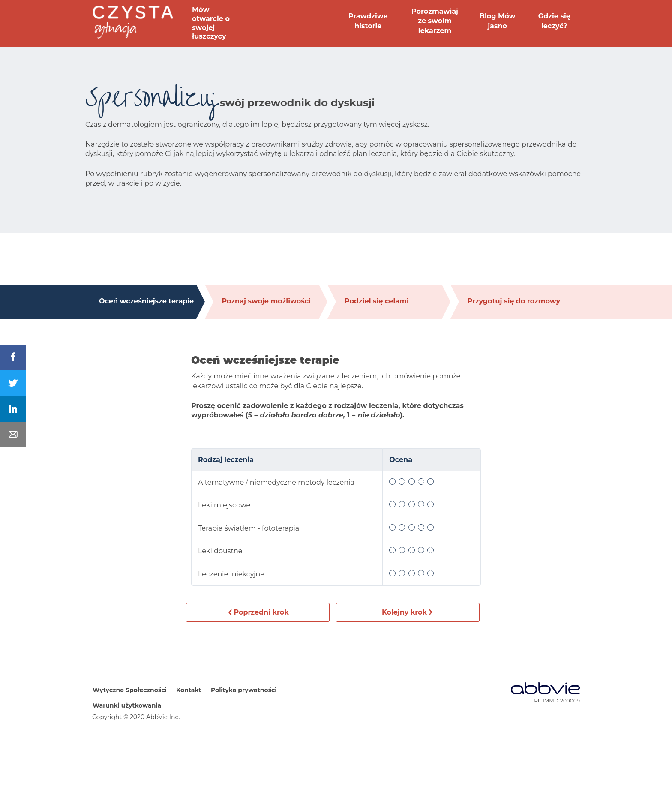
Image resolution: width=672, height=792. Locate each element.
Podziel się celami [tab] (377, 301)
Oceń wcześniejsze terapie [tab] (146, 301)
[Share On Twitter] (13, 383)
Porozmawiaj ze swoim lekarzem (435, 21)
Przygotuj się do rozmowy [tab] (514, 301)
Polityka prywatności (244, 690)
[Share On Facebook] (13, 357)
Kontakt (189, 690)
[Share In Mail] (13, 435)
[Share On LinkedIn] (13, 409)
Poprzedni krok (261, 612)
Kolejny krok (404, 612)
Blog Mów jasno (498, 21)
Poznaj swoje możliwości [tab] (266, 301)
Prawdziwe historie (368, 21)
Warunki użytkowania (127, 705)
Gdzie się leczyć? (554, 21)
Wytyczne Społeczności (130, 690)
